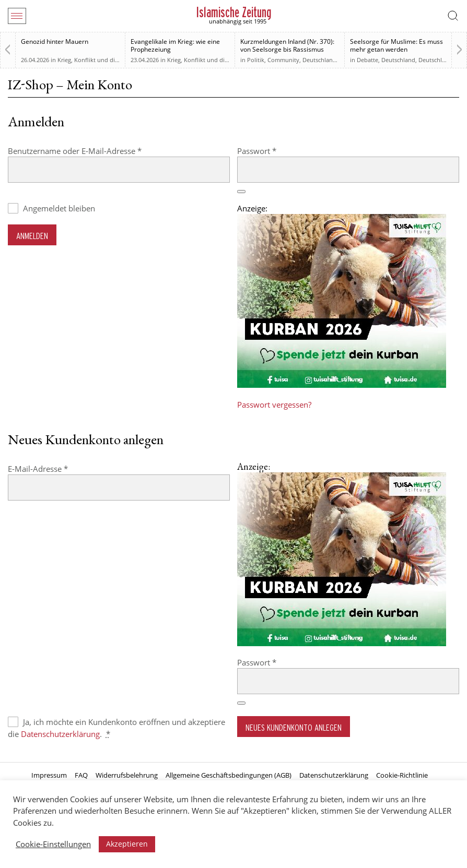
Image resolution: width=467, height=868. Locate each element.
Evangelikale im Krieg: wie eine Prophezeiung (175, 45)
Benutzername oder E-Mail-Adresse (96, 151)
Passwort (278, 151)
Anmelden (32, 236)
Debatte (367, 60)
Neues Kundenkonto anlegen (294, 727)
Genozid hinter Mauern (55, 41)
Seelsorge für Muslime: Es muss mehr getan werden (396, 45)
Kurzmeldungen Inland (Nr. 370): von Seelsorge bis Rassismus (287, 45)
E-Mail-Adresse (59, 468)
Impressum (49, 775)
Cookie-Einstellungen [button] (53, 844)
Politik (256, 60)
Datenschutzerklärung (60, 734)
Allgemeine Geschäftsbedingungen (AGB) (229, 775)
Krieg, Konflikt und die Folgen (98, 60)
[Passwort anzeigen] (241, 192)
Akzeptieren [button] (127, 844)
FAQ (81, 775)
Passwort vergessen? (274, 405)
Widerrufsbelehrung (127, 775)
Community (283, 60)
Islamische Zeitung (234, 12)
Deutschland (319, 60)
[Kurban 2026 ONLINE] (342, 385)
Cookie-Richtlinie (402, 775)
